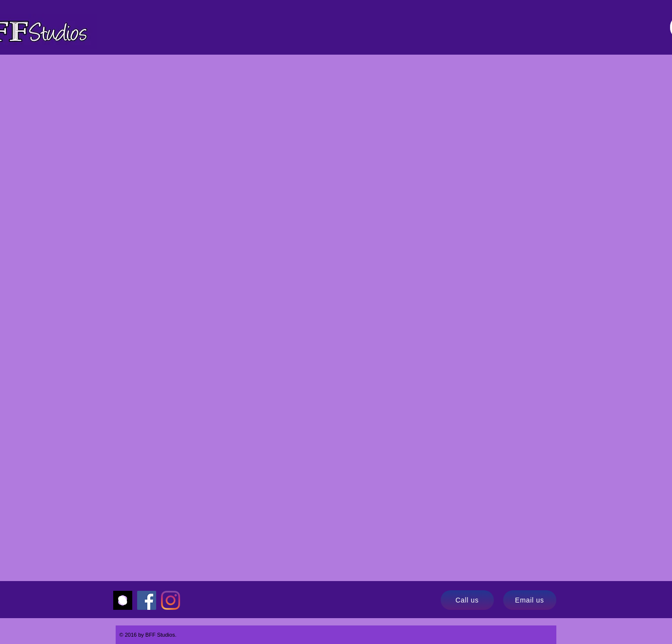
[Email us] (530, 600)
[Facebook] (147, 600)
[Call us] (467, 600)
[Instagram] (171, 600)
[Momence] (123, 600)
